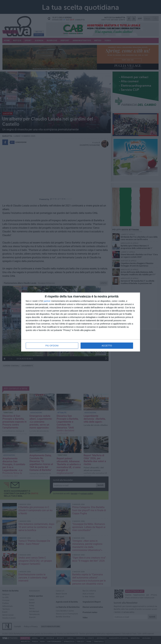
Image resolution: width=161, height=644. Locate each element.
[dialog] (81, 322)
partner (47, 301)
